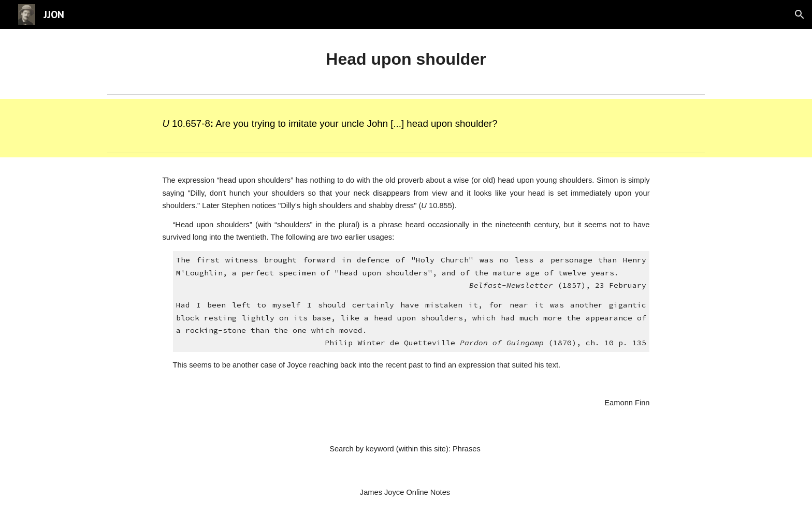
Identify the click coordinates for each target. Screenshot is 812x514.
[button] (800, 14)
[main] (406, 59)
